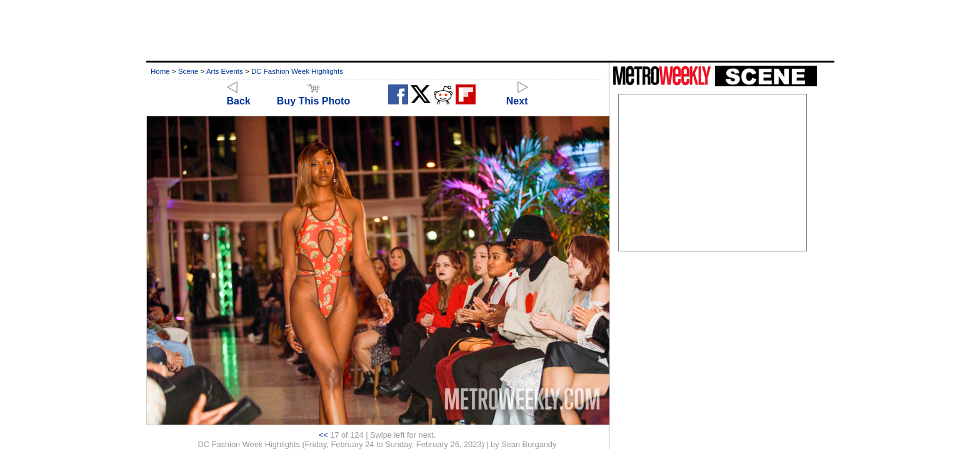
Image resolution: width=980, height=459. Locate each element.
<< (323, 435)
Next (517, 95)
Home (160, 71)
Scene (188, 71)
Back (239, 95)
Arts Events (225, 71)
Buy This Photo (313, 95)
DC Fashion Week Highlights (297, 71)
